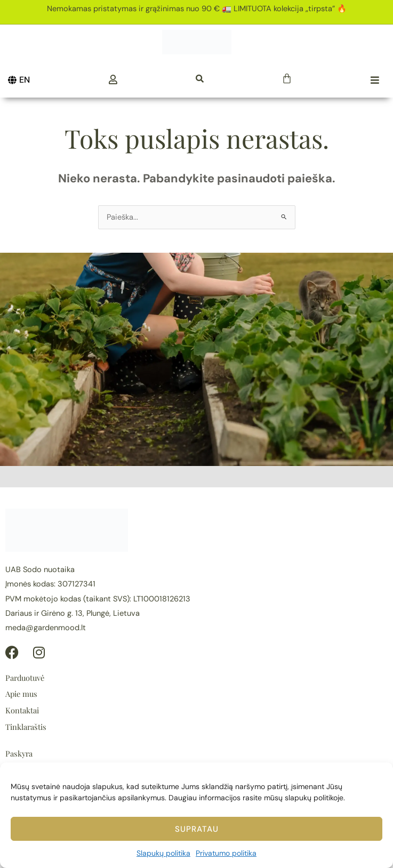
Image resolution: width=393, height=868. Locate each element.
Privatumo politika (226, 853)
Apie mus (21, 694)
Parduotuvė (25, 678)
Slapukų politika (163, 853)
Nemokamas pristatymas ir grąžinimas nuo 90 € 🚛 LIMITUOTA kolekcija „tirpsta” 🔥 (197, 9)
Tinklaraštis (26, 727)
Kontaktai (22, 710)
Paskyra (19, 753)
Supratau (197, 829)
